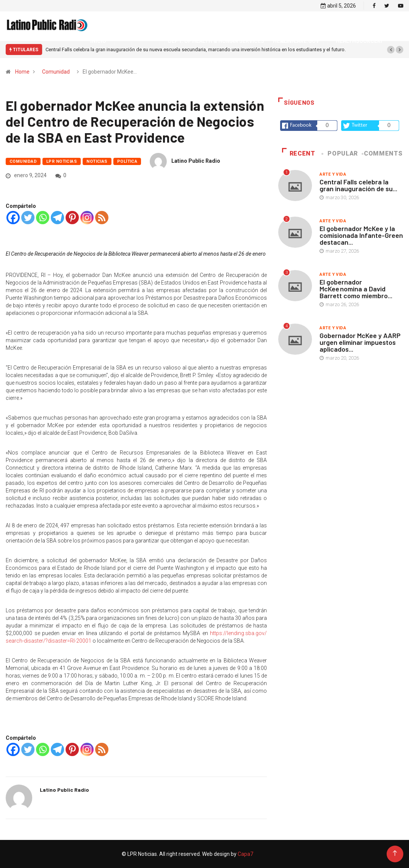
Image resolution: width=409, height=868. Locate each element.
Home (22, 72)
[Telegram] (57, 218)
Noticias (97, 161)
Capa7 (245, 854)
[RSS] (102, 218)
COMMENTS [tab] (382, 153)
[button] (391, 50)
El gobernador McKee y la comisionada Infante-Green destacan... (361, 235)
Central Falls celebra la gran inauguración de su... (358, 185)
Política (127, 161)
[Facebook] (13, 218)
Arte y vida (333, 174)
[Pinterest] (72, 218)
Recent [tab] (299, 153)
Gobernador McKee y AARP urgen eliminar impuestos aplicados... (360, 342)
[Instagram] (87, 218)
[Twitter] (28, 218)
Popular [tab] (340, 153)
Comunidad (56, 72)
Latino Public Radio (196, 161)
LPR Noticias (62, 161)
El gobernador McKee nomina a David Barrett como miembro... (356, 289)
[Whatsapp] (43, 218)
